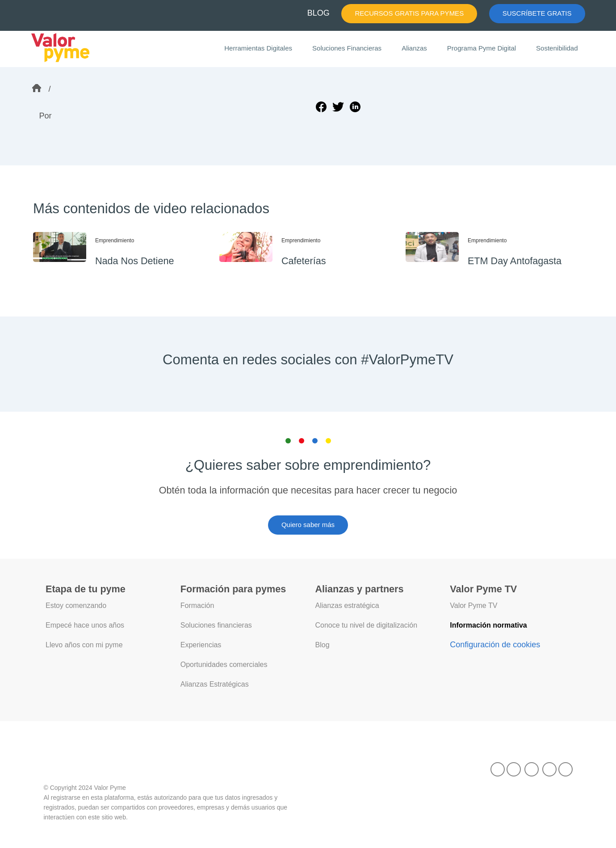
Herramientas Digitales (264, 49)
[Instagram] (566, 768)
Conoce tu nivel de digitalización (367, 625)
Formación (197, 606)
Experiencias (201, 644)
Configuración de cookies (495, 644)
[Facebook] (514, 768)
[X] (549, 768)
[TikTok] (498, 768)
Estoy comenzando (76, 606)
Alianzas (417, 49)
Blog (323, 644)
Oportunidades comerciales (224, 663)
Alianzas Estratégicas (215, 683)
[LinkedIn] (532, 768)
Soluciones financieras (216, 625)
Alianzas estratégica (348, 606)
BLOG (335, 13)
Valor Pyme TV (474, 606)
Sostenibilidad (557, 49)
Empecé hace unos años (84, 625)
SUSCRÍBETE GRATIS (540, 13)
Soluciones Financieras (351, 49)
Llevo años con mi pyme (84, 644)
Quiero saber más (308, 525)
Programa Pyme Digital (483, 49)
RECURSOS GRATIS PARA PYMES (421, 13)
